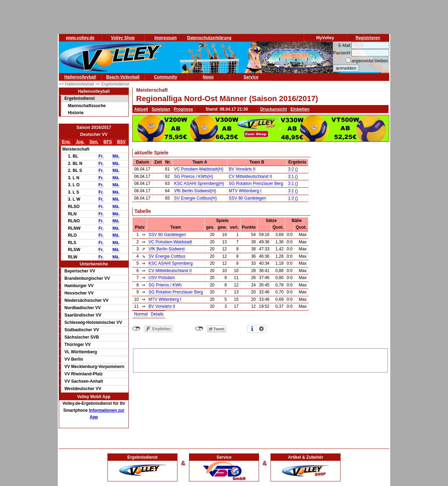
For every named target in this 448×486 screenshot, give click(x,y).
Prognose (183, 109)
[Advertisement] (260, 359)
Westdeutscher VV (83, 389)
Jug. (80, 142)
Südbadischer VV (82, 330)
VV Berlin (74, 359)
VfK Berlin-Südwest (166, 249)
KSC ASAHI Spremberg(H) (199, 183)
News (208, 77)
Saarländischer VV (83, 315)
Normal (141, 314)
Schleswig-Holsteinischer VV (93, 322)
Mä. (116, 156)
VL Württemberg (81, 352)
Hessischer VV (79, 293)
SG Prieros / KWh (165, 285)
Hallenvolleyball (80, 77)
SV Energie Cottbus (167, 256)
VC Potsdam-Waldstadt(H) (199, 169)
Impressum (166, 38)
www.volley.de (80, 38)
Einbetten (300, 109)
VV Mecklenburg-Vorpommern (94, 367)
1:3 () (293, 198)
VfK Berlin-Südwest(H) (195, 191)
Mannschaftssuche (87, 106)
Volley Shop (123, 38)
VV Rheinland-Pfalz (83, 374)
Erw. (66, 142)
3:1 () (293, 176)
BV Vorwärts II (242, 169)
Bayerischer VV (80, 271)
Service (251, 77)
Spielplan (161, 109)
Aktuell (141, 109)
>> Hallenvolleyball (77, 84)
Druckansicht (274, 109)
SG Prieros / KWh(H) (193, 176)
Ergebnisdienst (80, 98)
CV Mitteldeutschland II (250, 176)
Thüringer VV (78, 345)
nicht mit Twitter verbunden (199, 329)
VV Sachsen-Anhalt (84, 381)
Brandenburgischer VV (87, 278)
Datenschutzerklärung (209, 38)
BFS (108, 142)
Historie (76, 113)
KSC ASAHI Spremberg (170, 263)
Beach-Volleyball (123, 77)
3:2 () (293, 169)
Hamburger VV (79, 286)
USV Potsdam (162, 278)
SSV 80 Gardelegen (248, 198)
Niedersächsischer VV (86, 300)
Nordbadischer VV (83, 308)
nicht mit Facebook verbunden (136, 329)
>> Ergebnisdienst (112, 84)
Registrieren (368, 38)
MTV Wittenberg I (245, 191)
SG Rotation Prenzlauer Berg (256, 183)
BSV (121, 142)
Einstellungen (261, 329)
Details (157, 314)
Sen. (94, 142)
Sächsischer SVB (82, 337)
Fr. (101, 156)
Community (166, 77)
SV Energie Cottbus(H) (195, 198)
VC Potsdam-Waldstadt (170, 242)
